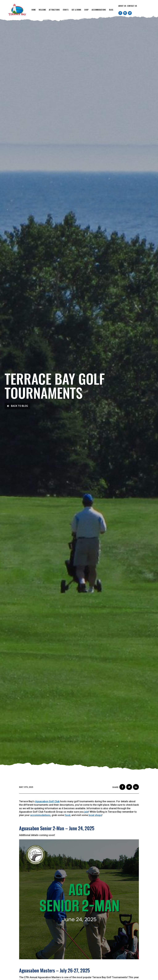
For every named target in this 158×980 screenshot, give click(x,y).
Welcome (42, 10)
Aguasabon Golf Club (47, 801)
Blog (111, 10)
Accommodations (99, 10)
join (86, 812)
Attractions (54, 10)
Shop (86, 10)
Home (34, 10)
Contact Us (132, 6)
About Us (122, 6)
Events (66, 10)
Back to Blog (17, 406)
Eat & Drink (76, 10)
